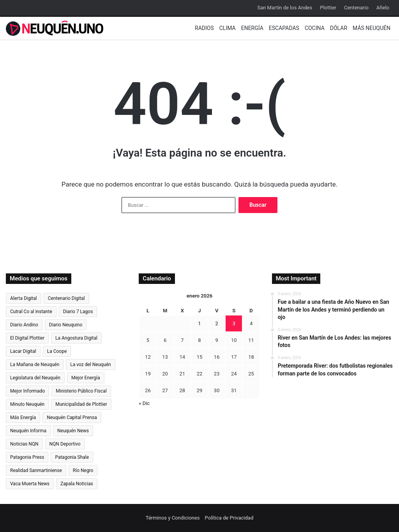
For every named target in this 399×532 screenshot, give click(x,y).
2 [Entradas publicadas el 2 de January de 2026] (217, 323)
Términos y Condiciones (173, 518)
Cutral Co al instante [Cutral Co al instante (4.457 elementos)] (31, 312)
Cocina (315, 28)
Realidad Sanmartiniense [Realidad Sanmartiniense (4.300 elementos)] (36, 470)
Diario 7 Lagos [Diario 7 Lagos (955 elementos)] (78, 312)
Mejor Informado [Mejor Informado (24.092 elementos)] (27, 391)
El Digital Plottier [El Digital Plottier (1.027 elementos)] (27, 338)
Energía (252, 28)
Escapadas (284, 28)
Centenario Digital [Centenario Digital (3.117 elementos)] (66, 298)
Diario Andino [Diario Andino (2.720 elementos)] (24, 325)
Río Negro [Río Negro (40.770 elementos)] (83, 470)
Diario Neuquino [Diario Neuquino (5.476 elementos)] (66, 325)
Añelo (383, 8)
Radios (204, 28)
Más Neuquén (372, 28)
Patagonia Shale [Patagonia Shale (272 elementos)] (72, 457)
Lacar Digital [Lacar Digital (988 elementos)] (23, 351)
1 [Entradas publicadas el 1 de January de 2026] (199, 323)
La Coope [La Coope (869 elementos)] (57, 351)
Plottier (328, 8)
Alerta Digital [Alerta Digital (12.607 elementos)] (24, 298)
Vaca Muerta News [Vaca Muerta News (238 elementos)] (30, 484)
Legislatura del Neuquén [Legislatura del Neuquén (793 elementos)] (35, 378)
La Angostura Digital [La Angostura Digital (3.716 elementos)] (76, 338)
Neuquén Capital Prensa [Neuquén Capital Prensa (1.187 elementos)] (72, 417)
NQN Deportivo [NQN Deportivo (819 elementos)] (65, 444)
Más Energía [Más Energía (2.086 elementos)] (23, 417)
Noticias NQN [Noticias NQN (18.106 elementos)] (24, 444)
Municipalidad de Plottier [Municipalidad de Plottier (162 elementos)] (81, 404)
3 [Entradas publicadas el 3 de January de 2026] (234, 323)
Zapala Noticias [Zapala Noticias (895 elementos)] (77, 484)
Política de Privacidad (229, 518)
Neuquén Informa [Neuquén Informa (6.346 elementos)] (28, 431)
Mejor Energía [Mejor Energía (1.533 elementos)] (86, 378)
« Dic (144, 403)
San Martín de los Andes (285, 8)
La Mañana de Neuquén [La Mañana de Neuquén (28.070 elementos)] (35, 365)
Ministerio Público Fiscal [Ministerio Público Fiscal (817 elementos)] (81, 391)
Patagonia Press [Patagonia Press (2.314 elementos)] (27, 457)
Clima (228, 28)
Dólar (339, 28)
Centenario (356, 8)
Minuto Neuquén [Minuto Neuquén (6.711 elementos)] (27, 404)
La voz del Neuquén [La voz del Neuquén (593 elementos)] (90, 365)
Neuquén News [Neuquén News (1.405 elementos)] (73, 431)
